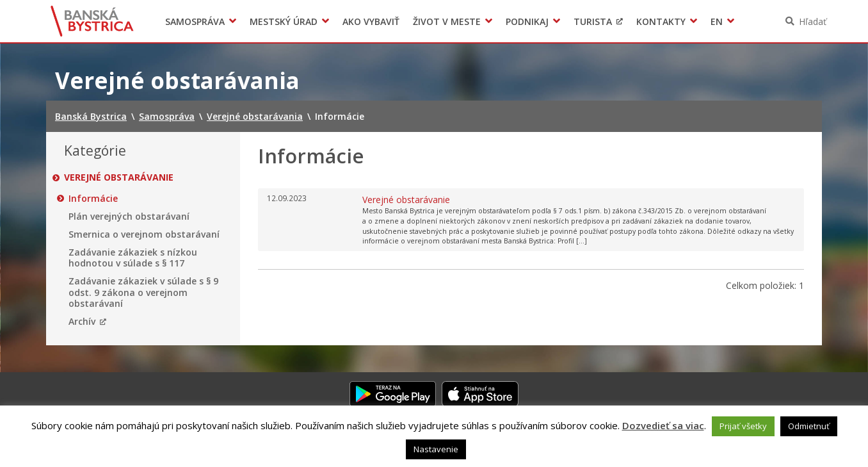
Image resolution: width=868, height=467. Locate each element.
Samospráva (195, 21)
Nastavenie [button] (436, 449)
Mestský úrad (284, 21)
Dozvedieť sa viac (663, 425)
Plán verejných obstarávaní (129, 217)
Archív (82, 322)
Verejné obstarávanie (119, 177)
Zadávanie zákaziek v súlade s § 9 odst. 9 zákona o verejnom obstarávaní (143, 292)
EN (717, 21)
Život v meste (447, 21)
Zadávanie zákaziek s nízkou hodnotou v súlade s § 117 (133, 258)
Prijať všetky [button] (743, 426)
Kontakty (661, 21)
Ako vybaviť (371, 21)
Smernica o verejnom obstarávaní (144, 234)
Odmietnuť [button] (809, 426)
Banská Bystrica (92, 21)
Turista (593, 21)
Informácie (93, 199)
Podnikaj (527, 21)
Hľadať (813, 21)
